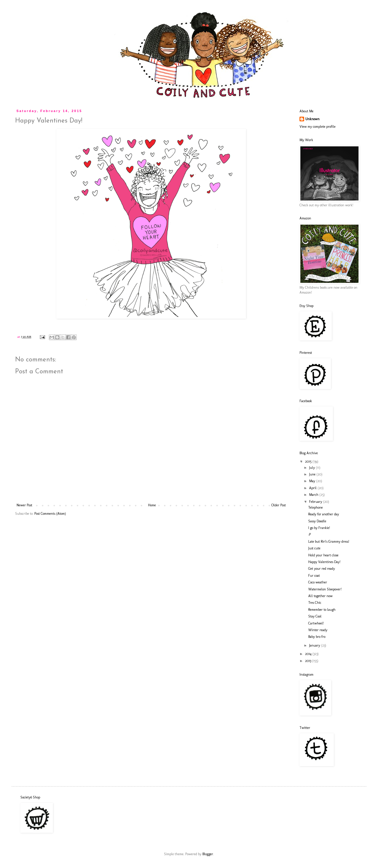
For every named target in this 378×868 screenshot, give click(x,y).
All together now (320, 596)
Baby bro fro (317, 637)
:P (310, 535)
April (313, 488)
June (313, 474)
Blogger (208, 854)
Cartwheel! (316, 623)
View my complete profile (318, 127)
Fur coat (314, 576)
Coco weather (318, 582)
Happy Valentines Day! (324, 562)
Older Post (279, 505)
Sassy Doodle (317, 521)
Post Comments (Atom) (50, 514)
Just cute (314, 548)
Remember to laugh (322, 610)
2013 (309, 661)
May (313, 481)
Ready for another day (324, 514)
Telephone (315, 507)
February (316, 502)
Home (152, 505)
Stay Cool (315, 616)
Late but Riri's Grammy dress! (329, 542)
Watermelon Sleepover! (325, 589)
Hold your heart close (323, 555)
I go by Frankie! (319, 528)
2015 (309, 461)
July (312, 468)
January (315, 645)
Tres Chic (315, 603)
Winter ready (318, 630)
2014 (309, 654)
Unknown (312, 119)
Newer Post (24, 505)
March (314, 495)
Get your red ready (322, 569)
